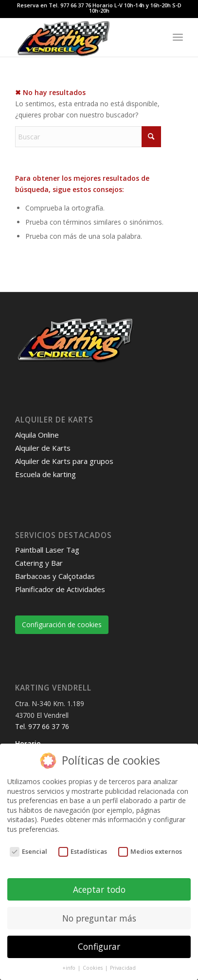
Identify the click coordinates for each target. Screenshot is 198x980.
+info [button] (70, 968)
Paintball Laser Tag (47, 550)
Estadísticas (83, 852)
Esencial (29, 852)
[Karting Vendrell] (82, 37)
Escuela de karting (45, 474)
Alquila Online (37, 435)
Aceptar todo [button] (99, 889)
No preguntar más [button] (99, 918)
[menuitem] (178, 37)
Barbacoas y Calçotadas (55, 576)
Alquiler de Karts (43, 448)
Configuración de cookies (62, 625)
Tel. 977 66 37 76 (42, 726)
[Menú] (178, 37)
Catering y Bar (39, 563)
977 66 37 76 (76, 5)
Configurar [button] (99, 946)
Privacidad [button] (123, 968)
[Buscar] (88, 137)
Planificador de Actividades (60, 589)
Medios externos (150, 852)
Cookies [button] (93, 968)
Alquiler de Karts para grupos (64, 461)
